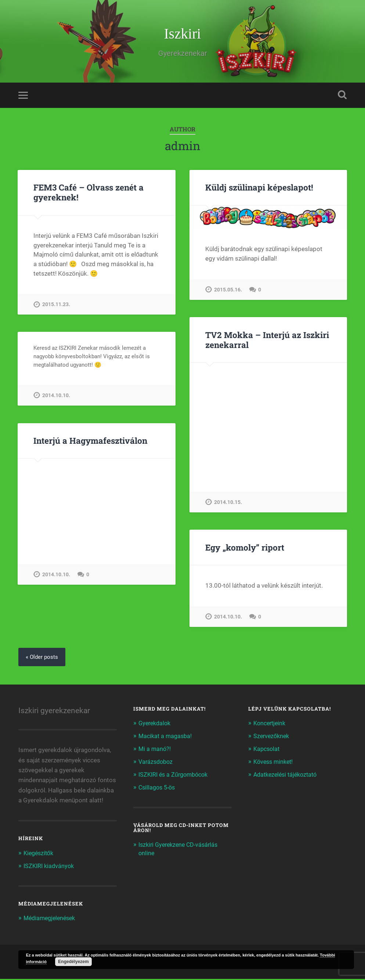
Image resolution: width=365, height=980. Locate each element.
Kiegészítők (40, 855)
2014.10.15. (228, 504)
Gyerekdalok (156, 725)
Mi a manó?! (155, 750)
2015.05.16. (228, 291)
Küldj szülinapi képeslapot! (259, 189)
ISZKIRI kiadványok (50, 867)
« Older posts (43, 659)
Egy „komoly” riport (245, 549)
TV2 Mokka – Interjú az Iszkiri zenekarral (266, 341)
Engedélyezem (73, 962)
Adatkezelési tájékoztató (288, 775)
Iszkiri (182, 34)
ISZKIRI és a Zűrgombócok (176, 775)
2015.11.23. (56, 306)
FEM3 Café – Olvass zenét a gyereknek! (88, 194)
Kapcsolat (268, 750)
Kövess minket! (275, 763)
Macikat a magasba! (167, 738)
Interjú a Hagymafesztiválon (90, 442)
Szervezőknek (272, 738)
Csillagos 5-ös (158, 788)
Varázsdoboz (157, 763)
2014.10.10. (56, 397)
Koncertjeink (271, 725)
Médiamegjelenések (51, 919)
